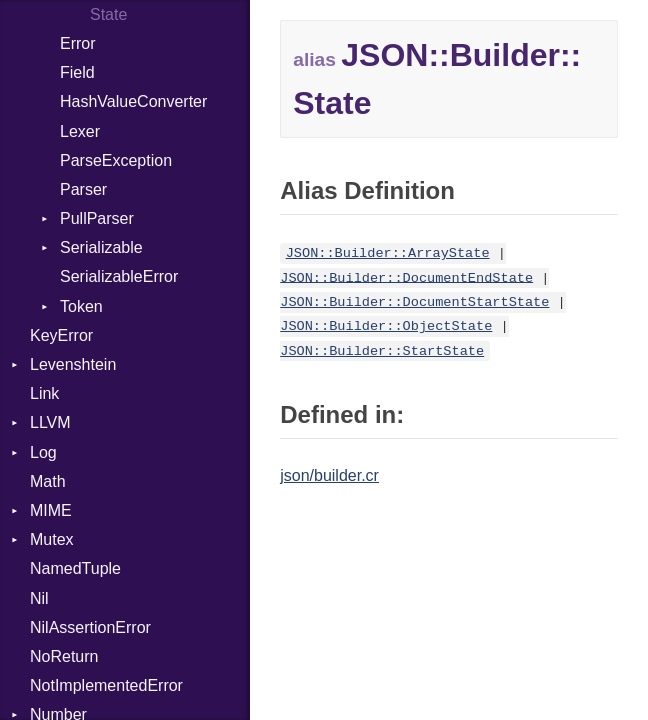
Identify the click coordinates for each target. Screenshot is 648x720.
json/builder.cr (329, 475)
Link (44, 393)
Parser (83, 189)
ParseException (116, 160)
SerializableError (119, 276)
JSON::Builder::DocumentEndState (406, 277)
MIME (51, 510)
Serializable (101, 247)
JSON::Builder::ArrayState (388, 253)
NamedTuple (75, 568)
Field (77, 72)
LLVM (50, 422)
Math (48, 481)
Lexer (80, 131)
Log (43, 452)
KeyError (61, 335)
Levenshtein (73, 364)
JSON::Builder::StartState (382, 351)
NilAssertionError (90, 627)
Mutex (52, 539)
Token (81, 306)
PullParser (97, 218)
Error (78, 43)
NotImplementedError (106, 685)
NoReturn (64, 656)
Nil (39, 598)
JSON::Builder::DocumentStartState (414, 302)
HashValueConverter (133, 101)
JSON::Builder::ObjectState (386, 326)
